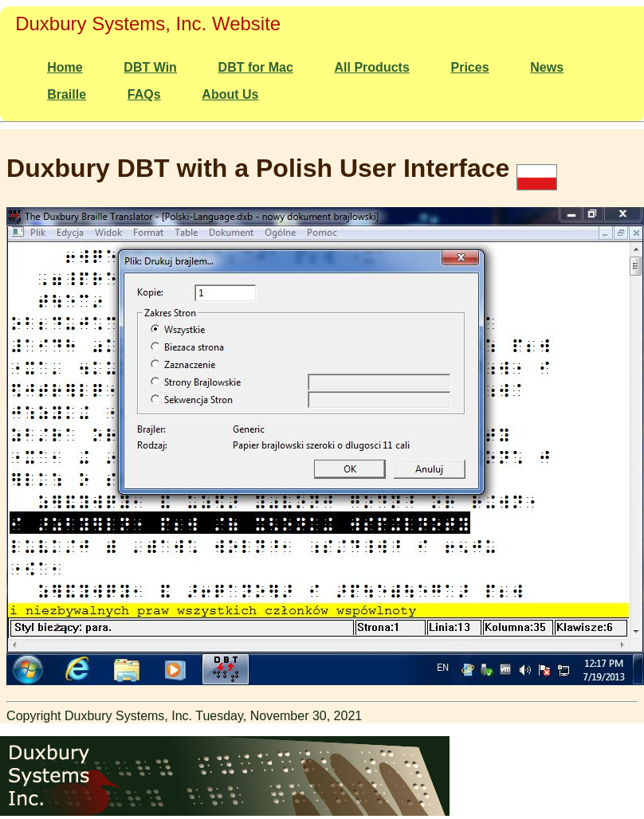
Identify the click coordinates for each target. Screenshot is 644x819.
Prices (470, 67)
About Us (230, 94)
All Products (372, 67)
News (547, 67)
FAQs (144, 94)
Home (65, 67)
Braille (67, 94)
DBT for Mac (256, 67)
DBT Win (150, 67)
